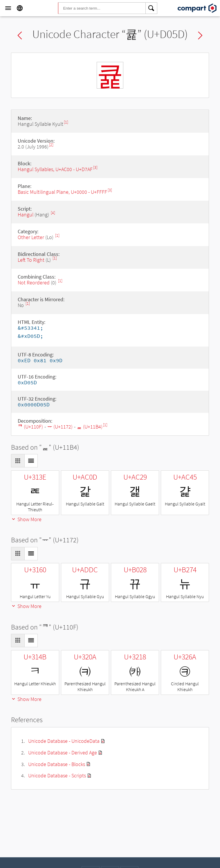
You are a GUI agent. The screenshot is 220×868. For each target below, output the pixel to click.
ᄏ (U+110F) (30, 427)
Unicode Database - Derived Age (63, 753)
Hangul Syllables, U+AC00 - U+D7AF (55, 169)
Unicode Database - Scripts (57, 775)
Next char (200, 35)
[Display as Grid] (18, 461)
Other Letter (31, 237)
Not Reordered (34, 283)
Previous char (20, 35)
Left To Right (31, 260)
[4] (53, 213)
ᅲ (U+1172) (60, 427)
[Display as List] (31, 461)
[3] (95, 167)
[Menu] (8, 8)
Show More (26, 519)
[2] (51, 145)
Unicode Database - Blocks (57, 764)
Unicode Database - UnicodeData (64, 741)
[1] (66, 122)
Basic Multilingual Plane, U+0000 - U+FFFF (62, 192)
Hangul (26, 215)
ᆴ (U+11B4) (90, 427)
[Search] (152, 8)
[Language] (20, 8)
